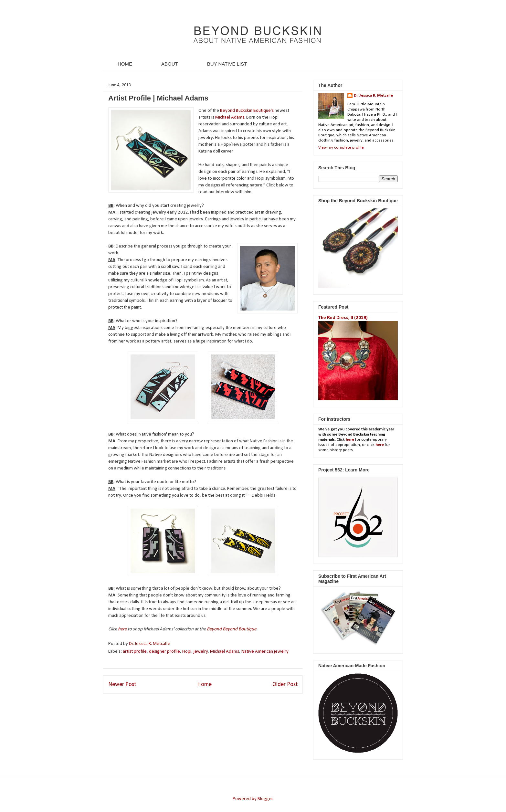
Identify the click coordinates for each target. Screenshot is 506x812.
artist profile (135, 652)
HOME (125, 64)
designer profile (164, 652)
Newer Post (122, 685)
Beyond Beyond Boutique (232, 629)
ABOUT (170, 64)
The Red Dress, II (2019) (343, 318)
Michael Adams (230, 117)
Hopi (187, 652)
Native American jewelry (265, 652)
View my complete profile (341, 148)
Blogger (265, 799)
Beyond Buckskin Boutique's (247, 111)
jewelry (201, 652)
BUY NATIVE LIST (227, 64)
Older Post (285, 685)
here (123, 629)
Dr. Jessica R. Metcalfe (150, 644)
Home (204, 685)
